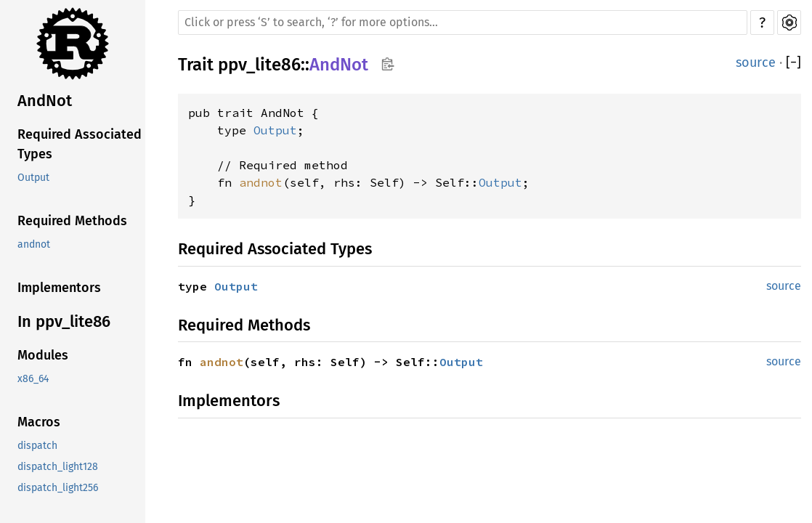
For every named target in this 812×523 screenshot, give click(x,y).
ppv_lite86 (259, 65)
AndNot (45, 101)
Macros (39, 422)
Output (33, 178)
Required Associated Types (80, 144)
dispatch (37, 446)
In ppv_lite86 (64, 321)
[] (793, 63)
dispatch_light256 (58, 488)
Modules (43, 355)
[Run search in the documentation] (463, 23)
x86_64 (33, 379)
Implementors (59, 288)
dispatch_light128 (58, 467)
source (756, 62)
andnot (34, 244)
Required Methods (72, 221)
